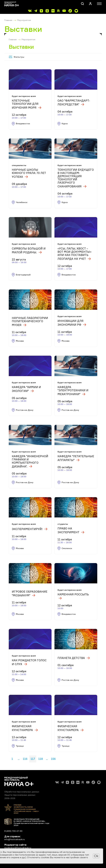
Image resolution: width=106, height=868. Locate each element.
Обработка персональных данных (22, 792)
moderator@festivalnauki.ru (18, 848)
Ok (96, 856)
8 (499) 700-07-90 (13, 831)
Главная (8, 20)
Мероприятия (24, 20)
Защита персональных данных (20, 795)
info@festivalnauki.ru (15, 839)
